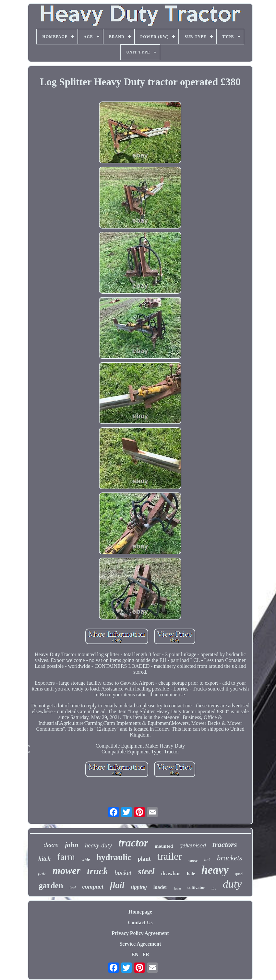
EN (135, 955)
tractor (133, 843)
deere (51, 845)
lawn (177, 888)
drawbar (171, 874)
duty (232, 884)
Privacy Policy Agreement (140, 933)
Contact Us (140, 922)
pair (42, 874)
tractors (225, 844)
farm (66, 857)
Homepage (140, 912)
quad (239, 874)
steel (146, 871)
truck (97, 871)
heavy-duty (98, 845)
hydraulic (114, 857)
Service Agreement (140, 944)
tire (214, 888)
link (207, 860)
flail (117, 885)
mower (66, 871)
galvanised (192, 846)
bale (191, 874)
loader (161, 887)
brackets (230, 858)
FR (146, 955)
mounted (164, 846)
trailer (170, 856)
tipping (139, 887)
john (72, 845)
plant (144, 859)
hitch (44, 859)
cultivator (196, 887)
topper (193, 861)
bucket (123, 873)
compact (93, 886)
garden (51, 886)
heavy (215, 870)
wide (86, 860)
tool (73, 888)
